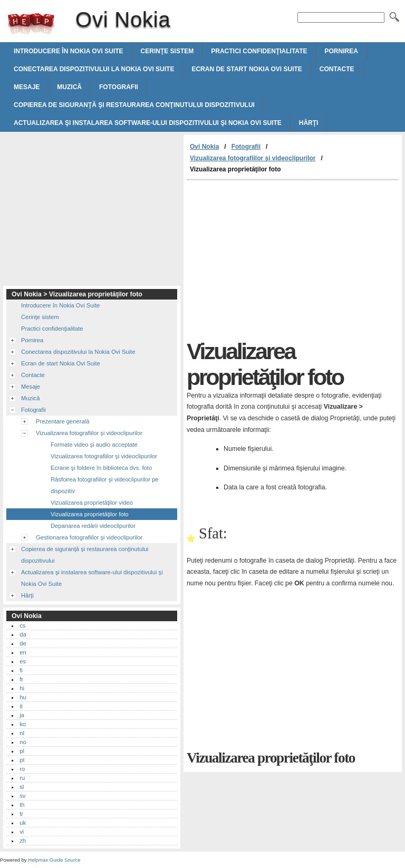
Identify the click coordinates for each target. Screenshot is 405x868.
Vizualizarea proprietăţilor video (92, 503)
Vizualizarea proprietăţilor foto (90, 514)
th (22, 805)
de (23, 643)
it (21, 706)
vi (22, 832)
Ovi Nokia (31, 24)
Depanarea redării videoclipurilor (93, 526)
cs (22, 625)
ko (23, 724)
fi (21, 670)
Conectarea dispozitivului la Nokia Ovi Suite (94, 69)
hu (23, 697)
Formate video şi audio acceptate (94, 445)
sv (22, 796)
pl (22, 751)
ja (22, 715)
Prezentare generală (62, 421)
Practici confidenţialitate (259, 51)
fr (21, 679)
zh (23, 841)
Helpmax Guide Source (54, 860)
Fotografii (119, 87)
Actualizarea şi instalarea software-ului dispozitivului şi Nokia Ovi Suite (148, 123)
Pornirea (341, 51)
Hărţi (309, 123)
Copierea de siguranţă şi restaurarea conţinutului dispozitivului (134, 105)
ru (22, 778)
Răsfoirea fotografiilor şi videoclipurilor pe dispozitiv (105, 485)
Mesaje (27, 87)
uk (23, 823)
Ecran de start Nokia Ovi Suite (247, 69)
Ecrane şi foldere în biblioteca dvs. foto (101, 468)
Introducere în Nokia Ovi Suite (69, 51)
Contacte (337, 69)
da (23, 634)
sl (22, 787)
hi (22, 688)
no (23, 742)
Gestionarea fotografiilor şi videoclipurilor (89, 537)
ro (22, 769)
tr (21, 814)
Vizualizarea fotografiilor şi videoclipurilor (253, 158)
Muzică (69, 87)
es (23, 661)
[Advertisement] (275, 259)
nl (22, 733)
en (23, 652)
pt (22, 760)
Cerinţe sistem (167, 51)
